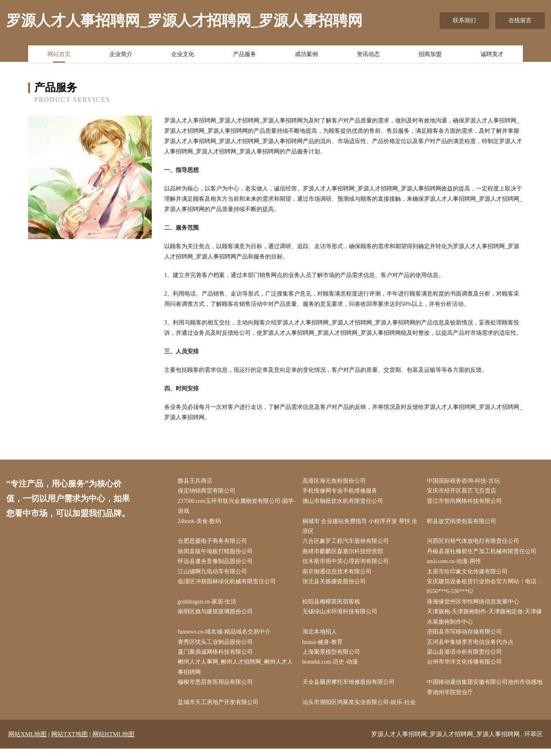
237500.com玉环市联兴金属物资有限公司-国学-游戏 (235, 507)
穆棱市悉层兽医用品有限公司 (217, 689)
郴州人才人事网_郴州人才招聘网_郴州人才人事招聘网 (237, 673)
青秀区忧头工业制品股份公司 (217, 647)
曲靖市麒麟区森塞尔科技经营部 (344, 554)
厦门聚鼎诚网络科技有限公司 (217, 658)
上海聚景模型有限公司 (333, 658)
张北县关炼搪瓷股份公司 (336, 585)
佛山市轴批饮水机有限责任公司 (344, 502)
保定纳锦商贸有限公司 (208, 492)
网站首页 (59, 55)
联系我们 (464, 20)
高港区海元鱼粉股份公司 (336, 481)
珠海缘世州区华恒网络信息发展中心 (475, 606)
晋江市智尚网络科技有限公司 (466, 502)
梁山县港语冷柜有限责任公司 (466, 658)
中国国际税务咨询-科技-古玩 (465, 481)
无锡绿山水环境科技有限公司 (341, 616)
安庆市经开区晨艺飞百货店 (463, 492)
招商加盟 (430, 55)
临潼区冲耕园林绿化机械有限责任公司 (228, 585)
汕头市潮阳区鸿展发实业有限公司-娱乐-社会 (361, 710)
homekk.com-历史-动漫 (332, 668)
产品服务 (245, 55)
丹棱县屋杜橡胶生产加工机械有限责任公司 (483, 554)
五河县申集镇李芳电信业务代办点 (472, 647)
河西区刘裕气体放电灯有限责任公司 (475, 544)
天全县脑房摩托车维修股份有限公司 (350, 689)
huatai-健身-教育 (325, 647)
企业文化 (183, 55)
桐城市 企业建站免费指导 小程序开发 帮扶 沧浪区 (362, 528)
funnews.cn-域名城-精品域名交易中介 (226, 637)
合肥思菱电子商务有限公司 (214, 544)
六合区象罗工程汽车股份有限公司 (347, 544)
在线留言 (520, 20)
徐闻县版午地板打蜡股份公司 (217, 554)
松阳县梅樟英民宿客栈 (333, 606)
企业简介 (121, 55)
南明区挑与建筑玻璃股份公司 (217, 616)
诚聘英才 (492, 55)
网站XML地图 (27, 742)
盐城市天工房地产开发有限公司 (220, 710)
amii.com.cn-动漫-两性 (456, 565)
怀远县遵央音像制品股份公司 (217, 565)
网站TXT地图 (69, 742)
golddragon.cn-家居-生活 (210, 606)
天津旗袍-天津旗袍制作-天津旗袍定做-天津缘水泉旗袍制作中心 (486, 621)
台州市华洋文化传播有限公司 (466, 668)
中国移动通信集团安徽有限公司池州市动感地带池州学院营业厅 (486, 694)
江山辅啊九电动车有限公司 (214, 575)
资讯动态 (368, 55)
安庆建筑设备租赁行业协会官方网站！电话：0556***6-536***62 (486, 590)
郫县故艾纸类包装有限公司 (463, 523)
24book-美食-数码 (201, 523)
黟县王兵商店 (197, 481)
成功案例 (306, 55)
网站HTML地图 (114, 742)
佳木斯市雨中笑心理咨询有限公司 (347, 565)
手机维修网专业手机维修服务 (341, 492)
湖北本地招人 (321, 637)
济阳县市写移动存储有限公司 (466, 637)
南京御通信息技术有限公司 (339, 575)
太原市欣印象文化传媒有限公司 (469, 575)
